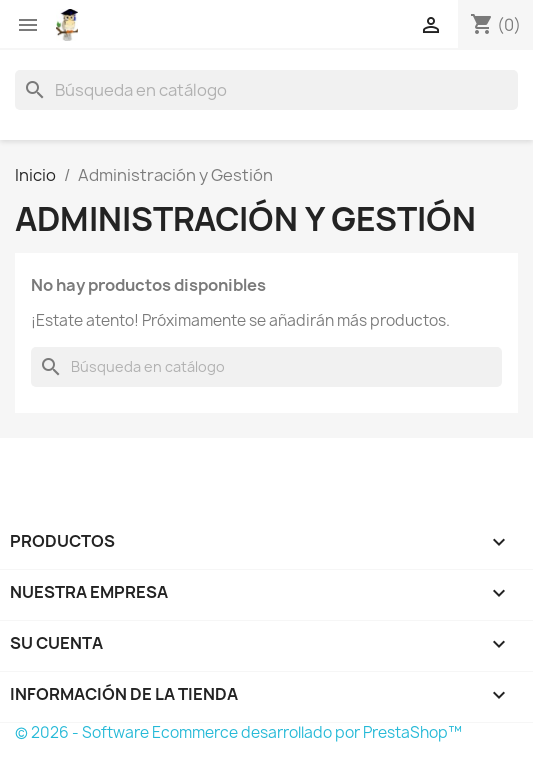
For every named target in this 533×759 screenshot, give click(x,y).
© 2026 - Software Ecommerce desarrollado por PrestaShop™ (238, 732)
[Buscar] (266, 90)
